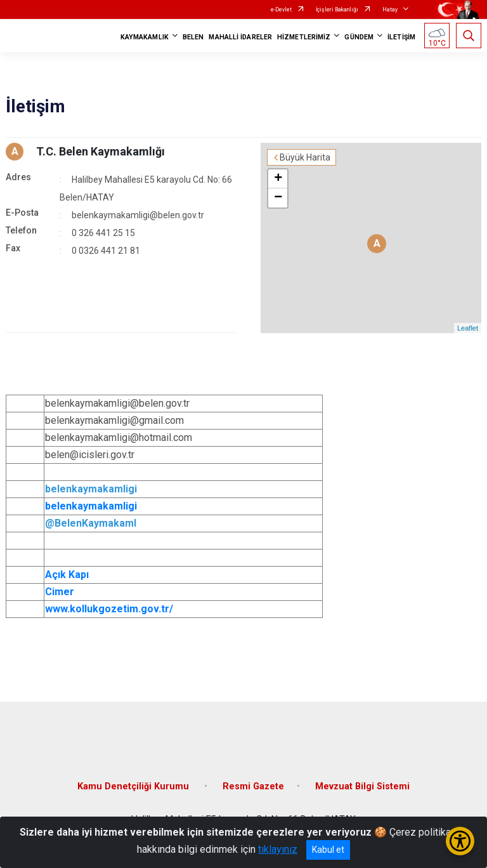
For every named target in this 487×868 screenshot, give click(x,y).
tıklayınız (278, 849)
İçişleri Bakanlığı (337, 10)
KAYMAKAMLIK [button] (145, 37)
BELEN (193, 37)
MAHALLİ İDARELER (240, 37)
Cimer (60, 592)
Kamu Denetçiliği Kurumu (134, 786)
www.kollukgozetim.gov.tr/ (109, 609)
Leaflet (468, 328)
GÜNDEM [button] (359, 37)
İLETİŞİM (401, 37)
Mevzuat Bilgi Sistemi (362, 786)
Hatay (390, 10)
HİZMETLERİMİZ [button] (304, 37)
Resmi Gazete (253, 786)
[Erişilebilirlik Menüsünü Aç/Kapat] (460, 841)
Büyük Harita (305, 157)
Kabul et (328, 850)
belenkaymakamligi (91, 506)
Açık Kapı (67, 575)
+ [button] (278, 179)
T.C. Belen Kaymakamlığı (101, 151)
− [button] (278, 198)
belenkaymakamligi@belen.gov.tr (138, 215)
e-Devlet (281, 10)
